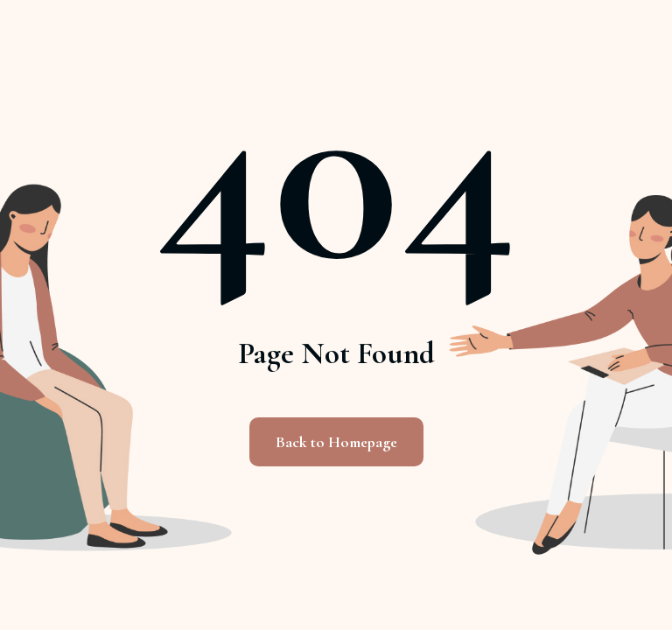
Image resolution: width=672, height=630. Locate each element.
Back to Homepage (336, 442)
